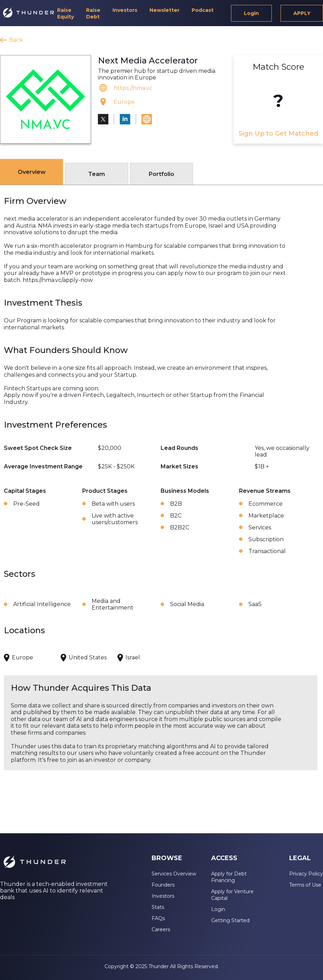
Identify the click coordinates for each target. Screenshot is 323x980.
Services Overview (174, 874)
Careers (161, 929)
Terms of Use (305, 885)
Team (97, 174)
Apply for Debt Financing (229, 877)
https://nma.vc (133, 88)
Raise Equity (66, 13)
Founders (163, 885)
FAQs (158, 918)
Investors (125, 10)
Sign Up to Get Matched (278, 133)
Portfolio (161, 174)
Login (251, 13)
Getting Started (230, 920)
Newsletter (164, 10)
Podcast (203, 10)
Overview (32, 172)
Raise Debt (93, 13)
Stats (158, 907)
